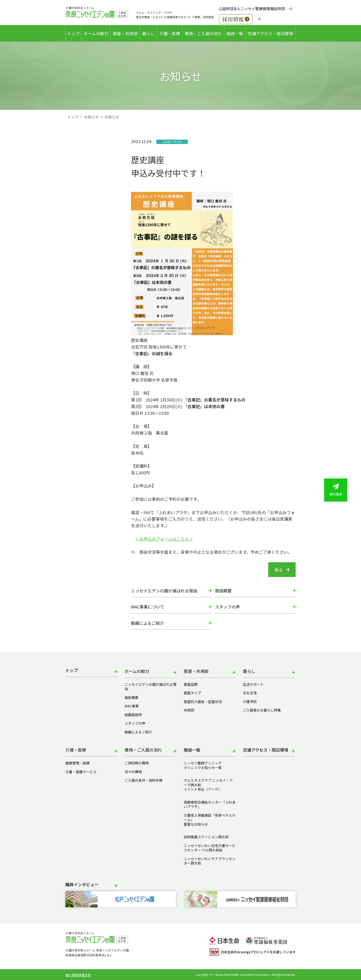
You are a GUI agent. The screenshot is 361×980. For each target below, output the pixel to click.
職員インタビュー (82, 885)
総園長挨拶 (133, 715)
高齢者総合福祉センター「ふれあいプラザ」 (210, 804)
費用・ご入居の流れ (203, 33)
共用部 (189, 710)
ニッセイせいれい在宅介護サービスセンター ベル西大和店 (210, 848)
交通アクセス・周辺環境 (270, 33)
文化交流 (250, 693)
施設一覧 (235, 33)
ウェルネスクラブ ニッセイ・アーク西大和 (208, 783)
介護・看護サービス (81, 772)
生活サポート (253, 684)
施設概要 (223, 591)
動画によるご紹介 (147, 623)
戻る (279, 570)
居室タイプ (192, 693)
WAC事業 (132, 706)
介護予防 (250, 702)
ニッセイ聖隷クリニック (203, 763)
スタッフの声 (227, 607)
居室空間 (191, 684)
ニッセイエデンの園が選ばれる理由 (164, 591)
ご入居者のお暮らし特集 (262, 710)
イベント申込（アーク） (203, 789)
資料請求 (336, 490)
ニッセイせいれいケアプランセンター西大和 (210, 861)
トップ (73, 33)
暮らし (148, 33)
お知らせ (91, 117)
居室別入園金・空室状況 (203, 702)
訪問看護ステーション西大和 (206, 837)
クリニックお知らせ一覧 (203, 768)
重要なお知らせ (196, 824)
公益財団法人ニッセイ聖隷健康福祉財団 (252, 9)
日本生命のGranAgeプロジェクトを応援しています (252, 952)
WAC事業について (148, 607)
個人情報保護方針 (78, 975)
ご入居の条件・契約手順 (144, 780)
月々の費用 (133, 772)
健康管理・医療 (77, 763)
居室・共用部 (125, 33)
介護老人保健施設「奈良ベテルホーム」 (210, 817)
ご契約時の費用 (138, 763)
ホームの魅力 (96, 33)
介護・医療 (170, 33)
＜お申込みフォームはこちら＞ (164, 539)
